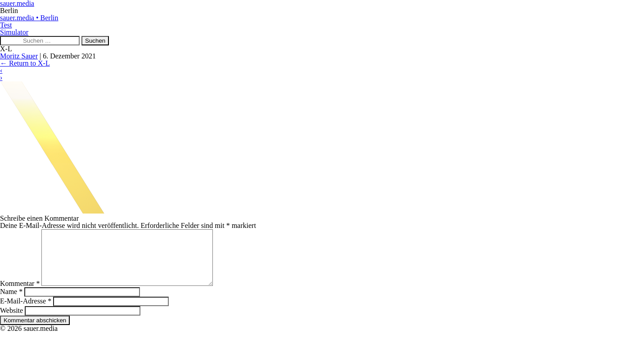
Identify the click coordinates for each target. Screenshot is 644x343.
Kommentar (20, 294)
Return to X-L (25, 63)
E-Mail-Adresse (26, 312)
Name (11, 302)
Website (11, 321)
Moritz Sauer (19, 56)
